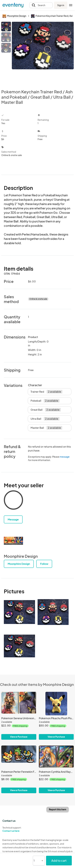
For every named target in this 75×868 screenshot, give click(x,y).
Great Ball (46, 410)
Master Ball (46, 428)
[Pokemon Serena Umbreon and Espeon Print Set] (19, 716)
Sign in (61, 5)
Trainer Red (46, 392)
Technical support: (19, 829)
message (65, 457)
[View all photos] (43, 53)
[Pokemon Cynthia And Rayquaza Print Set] (56, 769)
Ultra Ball (45, 419)
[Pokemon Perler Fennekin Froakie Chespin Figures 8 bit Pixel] (19, 769)
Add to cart (59, 861)
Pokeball (45, 401)
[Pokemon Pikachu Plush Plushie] (56, 716)
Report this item (58, 809)
